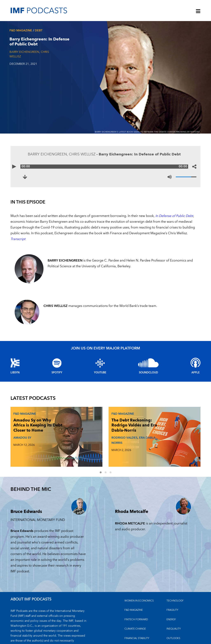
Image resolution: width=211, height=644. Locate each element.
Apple (196, 373)
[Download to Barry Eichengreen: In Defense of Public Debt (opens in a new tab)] (27, 177)
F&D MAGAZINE (134, 588)
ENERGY (171, 597)
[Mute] (170, 177)
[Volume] (186, 177)
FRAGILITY (172, 588)
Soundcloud (148, 373)
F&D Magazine (21, 30)
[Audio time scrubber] (105, 167)
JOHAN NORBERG (156, 442)
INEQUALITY (174, 607)
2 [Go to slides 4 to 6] (108, 451)
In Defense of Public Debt (174, 216)
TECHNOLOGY (175, 578)
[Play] (17, 167)
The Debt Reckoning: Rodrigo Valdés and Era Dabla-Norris (93, 430)
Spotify (57, 373)
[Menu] (198, 12)
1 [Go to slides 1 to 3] (103, 451)
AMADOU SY (22, 442)
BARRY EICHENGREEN (24, 52)
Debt (39, 30)
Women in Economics (139, 578)
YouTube (100, 373)
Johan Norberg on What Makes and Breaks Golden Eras (158, 427)
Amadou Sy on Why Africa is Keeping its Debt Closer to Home (29, 427)
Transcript (18, 239)
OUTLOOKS (173, 616)
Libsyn (15, 373)
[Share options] (194, 167)
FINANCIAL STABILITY (137, 616)
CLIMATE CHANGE (135, 607)
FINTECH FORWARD (136, 597)
